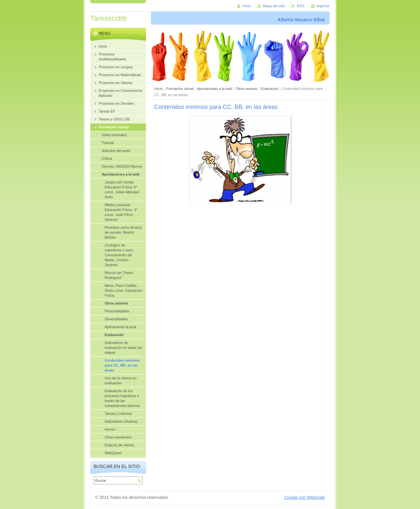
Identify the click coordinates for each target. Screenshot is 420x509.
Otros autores (246, 89)
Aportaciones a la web (215, 89)
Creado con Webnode (304, 497)
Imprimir (323, 6)
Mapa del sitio (274, 6)
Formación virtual (180, 89)
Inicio (158, 89)
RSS (301, 6)
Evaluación (270, 89)
